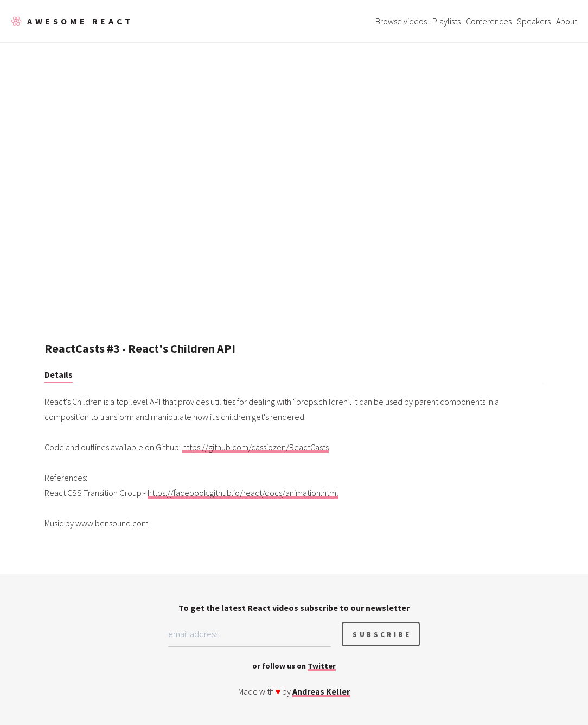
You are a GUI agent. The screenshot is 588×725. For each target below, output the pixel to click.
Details (59, 374)
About (567, 21)
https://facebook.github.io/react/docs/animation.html (243, 493)
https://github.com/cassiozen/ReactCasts (255, 447)
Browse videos (401, 21)
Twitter (322, 666)
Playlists (446, 21)
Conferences (489, 21)
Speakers (534, 21)
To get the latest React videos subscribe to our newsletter (294, 608)
